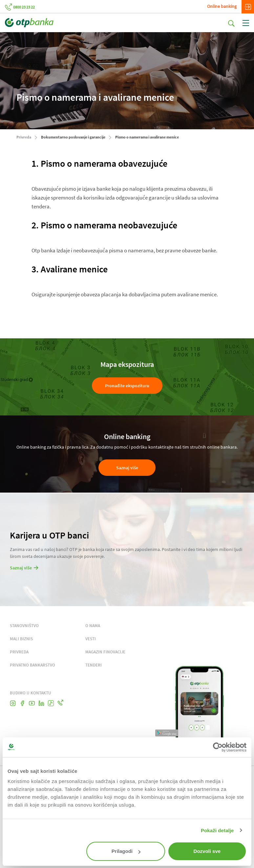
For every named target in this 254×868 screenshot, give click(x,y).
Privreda (24, 137)
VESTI (91, 639)
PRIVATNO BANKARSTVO (32, 665)
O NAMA (93, 626)
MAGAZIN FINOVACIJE (105, 652)
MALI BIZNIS (21, 639)
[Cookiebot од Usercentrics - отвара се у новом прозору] (218, 747)
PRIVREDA (19, 652)
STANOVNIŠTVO (24, 626)
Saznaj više (127, 468)
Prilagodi (126, 851)
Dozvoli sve (207, 851)
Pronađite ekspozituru (127, 386)
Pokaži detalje (217, 830)
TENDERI (94, 665)
